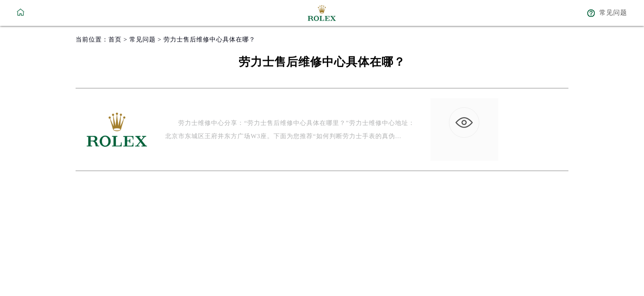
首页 (115, 39)
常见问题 (143, 39)
